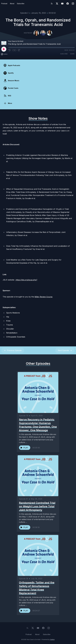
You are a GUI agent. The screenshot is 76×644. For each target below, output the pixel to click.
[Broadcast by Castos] (4, 54)
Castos (52, 639)
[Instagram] (73, 4)
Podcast (4, 4)
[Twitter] (57, 4)
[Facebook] (68, 4)
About (12, 4)
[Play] (4, 49)
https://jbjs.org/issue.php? (26, 280)
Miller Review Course (43, 297)
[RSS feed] (52, 4)
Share (72, 54)
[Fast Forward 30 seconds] (19, 50)
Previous (13, 350)
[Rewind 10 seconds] (9, 50)
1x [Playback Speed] (14, 50)
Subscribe (21, 4)
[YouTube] (62, 4)
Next (65, 350)
